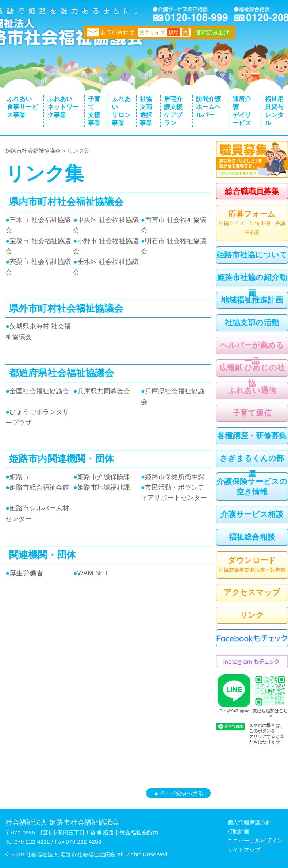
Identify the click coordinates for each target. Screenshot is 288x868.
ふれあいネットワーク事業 (63, 107)
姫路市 (18, 477)
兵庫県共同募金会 (101, 391)
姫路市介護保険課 (101, 477)
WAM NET (91, 573)
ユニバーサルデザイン (255, 840)
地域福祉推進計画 (252, 300)
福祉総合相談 (252, 537)
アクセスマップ (252, 592)
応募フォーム (252, 223)
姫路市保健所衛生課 (173, 477)
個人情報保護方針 (249, 822)
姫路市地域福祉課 (101, 487)
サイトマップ (244, 850)
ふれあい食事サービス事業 (23, 107)
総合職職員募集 (252, 191)
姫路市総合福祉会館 (37, 487)
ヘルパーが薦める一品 (252, 353)
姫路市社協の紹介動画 (252, 285)
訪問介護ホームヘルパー (209, 107)
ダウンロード (252, 565)
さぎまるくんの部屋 (252, 466)
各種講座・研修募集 (252, 435)
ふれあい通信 (252, 390)
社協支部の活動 (252, 322)
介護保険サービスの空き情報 (252, 486)
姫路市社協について (252, 255)
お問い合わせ (110, 32)
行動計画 (239, 831)
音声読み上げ (213, 32)
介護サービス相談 (252, 514)
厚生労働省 (24, 573)
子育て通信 (252, 413)
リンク (252, 615)
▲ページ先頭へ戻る (178, 793)
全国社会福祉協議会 (37, 391)
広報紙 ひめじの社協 (252, 375)
